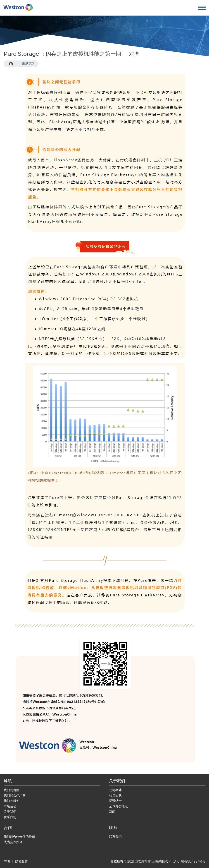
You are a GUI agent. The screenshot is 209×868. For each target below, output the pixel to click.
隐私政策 (21, 861)
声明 (7, 861)
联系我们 (10, 817)
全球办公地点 (118, 806)
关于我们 (10, 812)
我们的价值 (11, 790)
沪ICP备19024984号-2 (189, 861)
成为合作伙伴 (13, 842)
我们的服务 (11, 801)
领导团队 (115, 795)
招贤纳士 (115, 801)
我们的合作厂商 (15, 795)
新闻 (112, 812)
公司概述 (115, 790)
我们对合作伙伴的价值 (19, 837)
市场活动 (28, 64)
